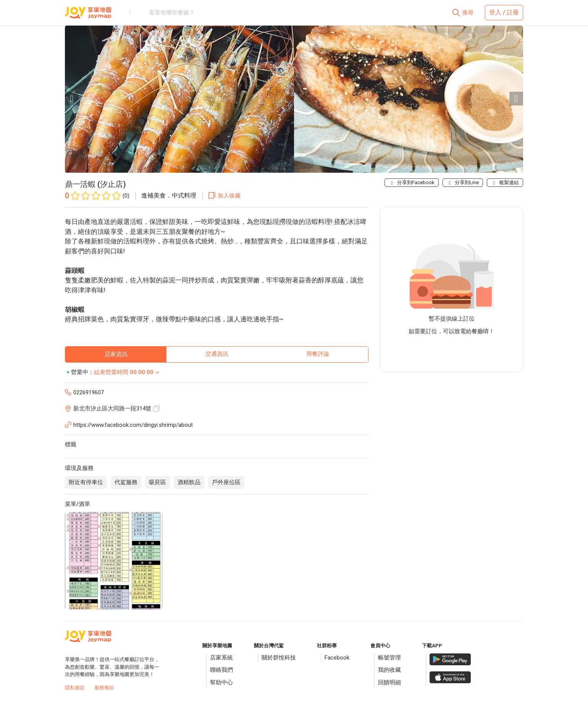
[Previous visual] (72, 99)
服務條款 (104, 688)
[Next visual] (516, 99)
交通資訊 (217, 354)
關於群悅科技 (279, 658)
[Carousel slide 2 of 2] (302, 163)
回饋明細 (389, 682)
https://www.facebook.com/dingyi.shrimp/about (133, 425)
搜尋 (468, 13)
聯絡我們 (221, 670)
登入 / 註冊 (504, 12)
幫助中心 (221, 682)
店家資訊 (116, 354)
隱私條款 (75, 688)
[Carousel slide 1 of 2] (286, 163)
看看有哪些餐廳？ (172, 13)
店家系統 (221, 658)
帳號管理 (389, 658)
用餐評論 (318, 354)
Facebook (337, 658)
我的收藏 (389, 670)
